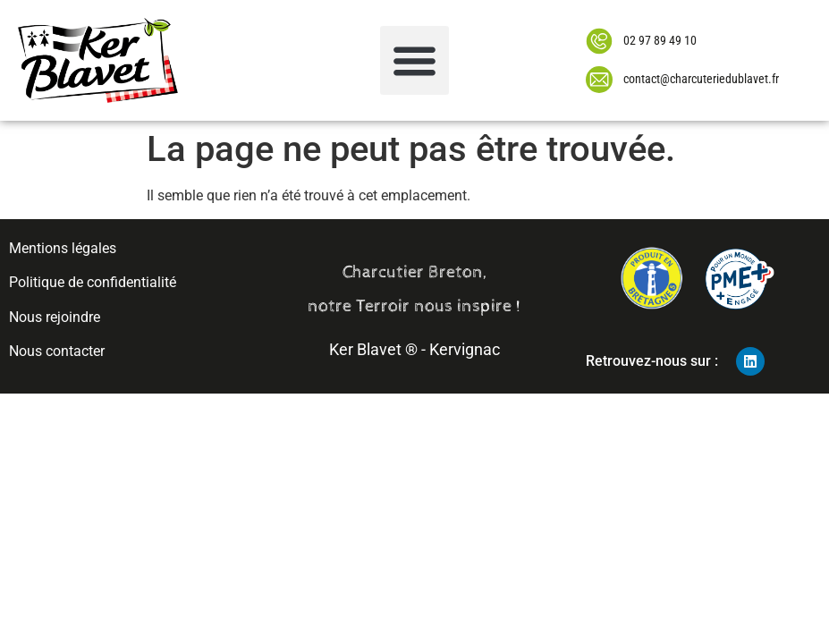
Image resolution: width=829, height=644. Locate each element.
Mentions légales (63, 248)
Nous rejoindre (55, 317)
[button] (414, 60)
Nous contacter (57, 351)
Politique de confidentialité (93, 282)
